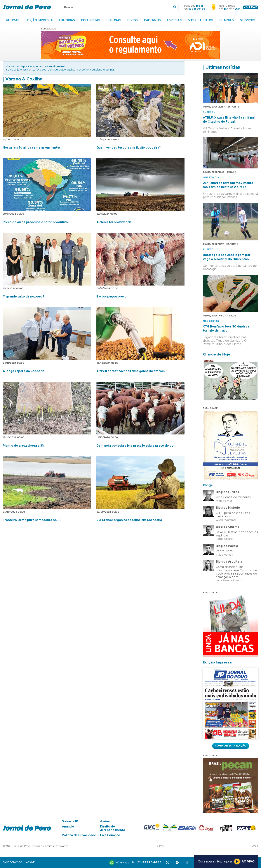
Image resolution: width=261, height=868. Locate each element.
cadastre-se (197, 9)
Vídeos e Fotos (201, 20)
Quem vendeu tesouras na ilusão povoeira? (129, 148)
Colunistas (91, 20)
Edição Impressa (39, 20)
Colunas (114, 20)
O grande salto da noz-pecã (24, 297)
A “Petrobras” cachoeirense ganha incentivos (130, 371)
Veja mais (250, 7)
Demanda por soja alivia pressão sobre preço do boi (135, 446)
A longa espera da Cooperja (24, 371)
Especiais (175, 20)
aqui (69, 70)
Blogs (133, 20)
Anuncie (68, 827)
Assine (105, 821)
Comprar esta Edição (231, 746)
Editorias (67, 20)
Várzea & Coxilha (24, 79)
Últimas (13, 20)
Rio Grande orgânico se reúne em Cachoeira (129, 520)
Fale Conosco (110, 835)
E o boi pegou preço (112, 297)
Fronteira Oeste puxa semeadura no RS (32, 520)
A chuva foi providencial (114, 222)
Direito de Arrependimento (113, 828)
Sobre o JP (70, 821)
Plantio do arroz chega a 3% (24, 446)
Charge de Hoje (217, 354)
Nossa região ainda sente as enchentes (32, 148)
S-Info (160, 846)
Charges (227, 20)
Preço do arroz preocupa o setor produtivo (35, 222)
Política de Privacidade (79, 835)
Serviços (248, 20)
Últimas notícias (223, 67)
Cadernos (152, 20)
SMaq (255, 846)
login (200, 6)
